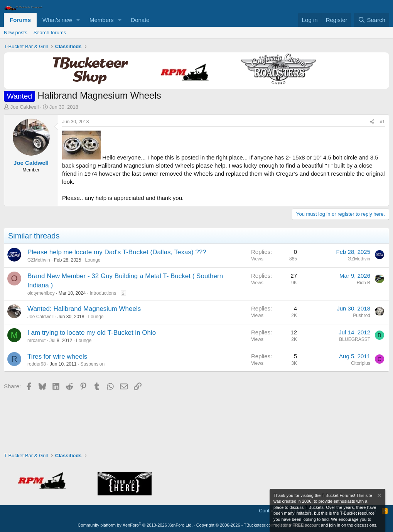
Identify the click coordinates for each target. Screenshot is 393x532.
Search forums (50, 33)
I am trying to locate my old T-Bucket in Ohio (92, 333)
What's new (57, 20)
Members (102, 20)
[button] (78, 20)
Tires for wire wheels (57, 357)
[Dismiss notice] (379, 496)
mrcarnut (36, 341)
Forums (20, 20)
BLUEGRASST (355, 339)
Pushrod (362, 316)
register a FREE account (297, 525)
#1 (382, 122)
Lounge (93, 260)
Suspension (92, 364)
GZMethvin (39, 260)
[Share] (372, 122)
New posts (16, 33)
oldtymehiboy (41, 293)
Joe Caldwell (25, 107)
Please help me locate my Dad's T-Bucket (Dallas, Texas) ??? (117, 252)
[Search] (372, 20)
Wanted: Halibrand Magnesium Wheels (84, 309)
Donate (140, 20)
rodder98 (37, 364)
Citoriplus (361, 363)
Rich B (363, 283)
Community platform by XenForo (135, 525)
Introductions (103, 293)
